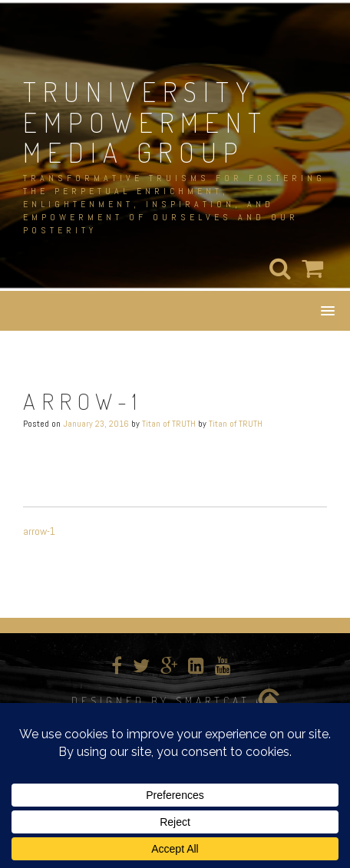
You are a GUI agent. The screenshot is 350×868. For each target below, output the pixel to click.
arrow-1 (39, 531)
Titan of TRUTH (169, 424)
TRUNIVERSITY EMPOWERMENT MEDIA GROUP (145, 122)
